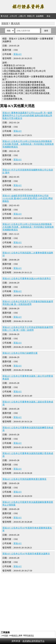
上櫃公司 (22, 16)
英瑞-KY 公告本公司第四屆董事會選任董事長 (24, 479)
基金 (49, 16)
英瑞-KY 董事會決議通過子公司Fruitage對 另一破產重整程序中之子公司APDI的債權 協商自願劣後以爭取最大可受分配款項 (27, 116)
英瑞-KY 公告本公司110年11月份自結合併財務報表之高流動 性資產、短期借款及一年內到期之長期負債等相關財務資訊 (28, 227)
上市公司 (13, 16)
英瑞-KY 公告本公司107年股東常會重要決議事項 (26, 554)
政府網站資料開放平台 (34, 641)
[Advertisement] (28, 602)
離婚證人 (15, 636)
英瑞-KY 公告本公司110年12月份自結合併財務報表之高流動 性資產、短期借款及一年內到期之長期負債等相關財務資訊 (28, 144)
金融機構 (40, 16)
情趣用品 (30, 636)
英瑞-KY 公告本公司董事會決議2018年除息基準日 (27, 279)
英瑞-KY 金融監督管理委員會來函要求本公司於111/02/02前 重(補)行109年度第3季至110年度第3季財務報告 (28, 198)
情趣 (6, 636)
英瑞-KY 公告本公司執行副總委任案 (20, 353)
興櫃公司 (31, 16)
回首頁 (5, 23)
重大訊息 (4, 16)
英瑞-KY (18, 54)
